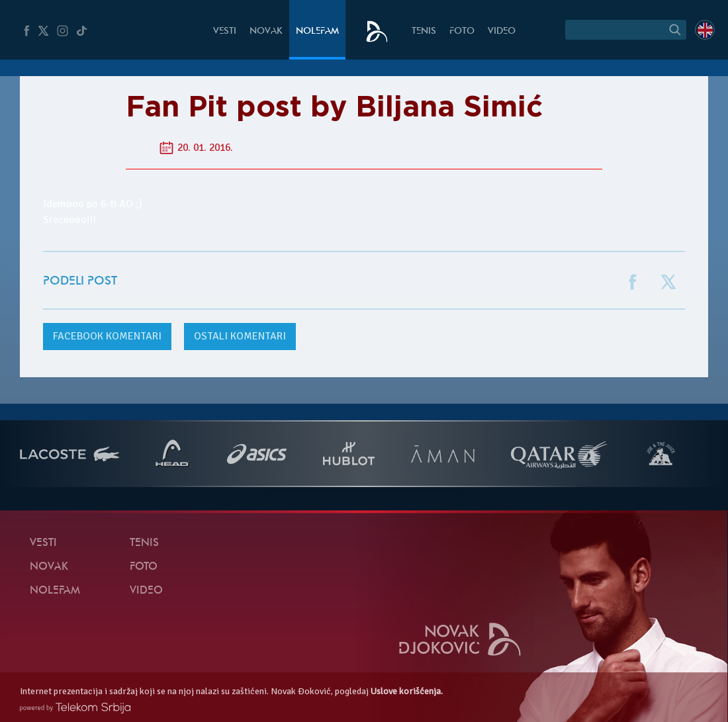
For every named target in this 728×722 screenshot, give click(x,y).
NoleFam (317, 31)
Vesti (225, 31)
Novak (266, 31)
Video (502, 31)
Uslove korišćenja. (407, 691)
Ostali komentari (240, 336)
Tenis (424, 31)
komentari (107, 336)
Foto (462, 31)
